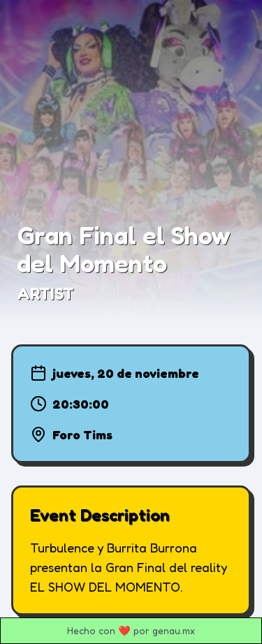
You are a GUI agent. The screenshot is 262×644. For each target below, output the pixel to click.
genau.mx (174, 630)
